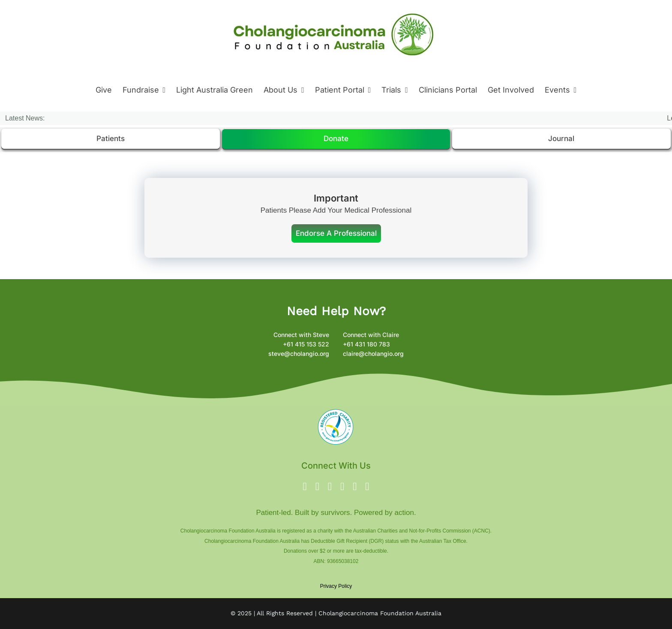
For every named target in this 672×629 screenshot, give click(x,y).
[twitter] (317, 486)
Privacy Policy (336, 586)
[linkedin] (355, 486)
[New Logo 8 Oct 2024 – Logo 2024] (334, 8)
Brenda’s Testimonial (173, 118)
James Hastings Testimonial (268, 118)
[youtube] (342, 486)
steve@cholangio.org (299, 354)
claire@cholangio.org (373, 354)
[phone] (367, 486)
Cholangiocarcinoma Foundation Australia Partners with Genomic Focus (441, 118)
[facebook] (305, 486)
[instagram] (330, 486)
